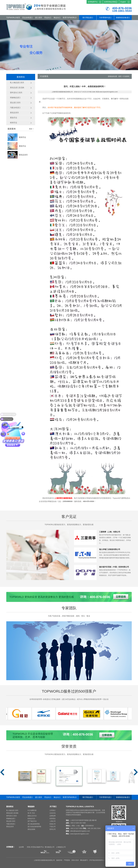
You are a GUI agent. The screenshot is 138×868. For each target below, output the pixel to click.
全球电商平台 (93, 2)
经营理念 (53, 819)
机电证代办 (31, 819)
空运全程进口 (27, 18)
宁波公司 (53, 827)
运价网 (21, 847)
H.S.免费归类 (32, 810)
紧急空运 (22, 146)
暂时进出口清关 (12, 816)
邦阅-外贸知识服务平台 (35, 847)
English (123, 2)
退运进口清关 (11, 821)
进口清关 (39, 18)
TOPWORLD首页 (13, 18)
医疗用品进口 (88, 18)
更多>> (31, 129)
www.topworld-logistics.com (80, 834)
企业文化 (53, 813)
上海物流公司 (61, 847)
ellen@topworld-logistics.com (80, 831)
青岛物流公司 (50, 847)
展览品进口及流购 (12, 813)
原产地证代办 (32, 821)
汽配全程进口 (11, 824)
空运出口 (48, 18)
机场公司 (53, 824)
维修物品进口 (11, 819)
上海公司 (53, 821)
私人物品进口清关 (12, 810)
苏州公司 (53, 829)
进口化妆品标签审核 (34, 827)
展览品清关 (23, 155)
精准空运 (22, 137)
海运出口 (57, 18)
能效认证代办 (32, 816)
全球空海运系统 (110, 2)
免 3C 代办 (31, 813)
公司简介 (53, 810)
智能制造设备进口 (123, 18)
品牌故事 (53, 816)
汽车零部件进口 (105, 18)
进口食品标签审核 (34, 824)
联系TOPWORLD (70, 18)
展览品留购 (31, 829)
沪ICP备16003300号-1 (97, 860)
